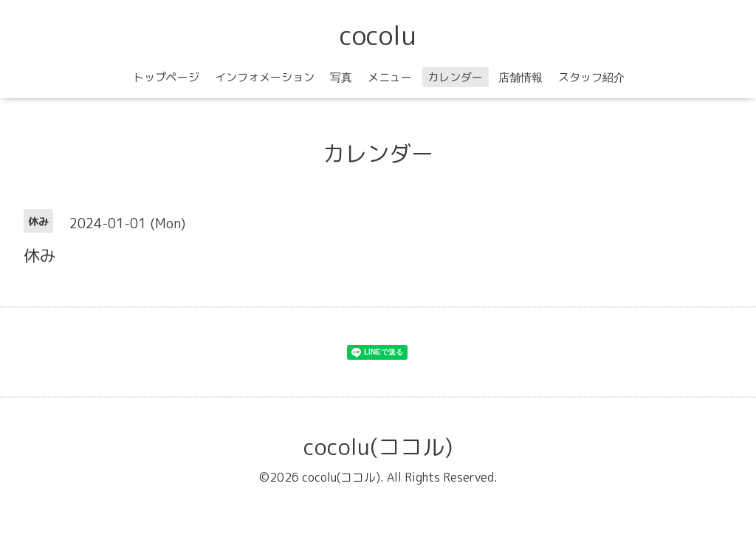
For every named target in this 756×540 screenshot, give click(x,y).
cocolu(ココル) (378, 447)
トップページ (166, 77)
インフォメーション (265, 77)
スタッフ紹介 (591, 77)
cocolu (378, 35)
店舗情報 (520, 77)
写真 (341, 77)
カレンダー (455, 77)
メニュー (390, 77)
